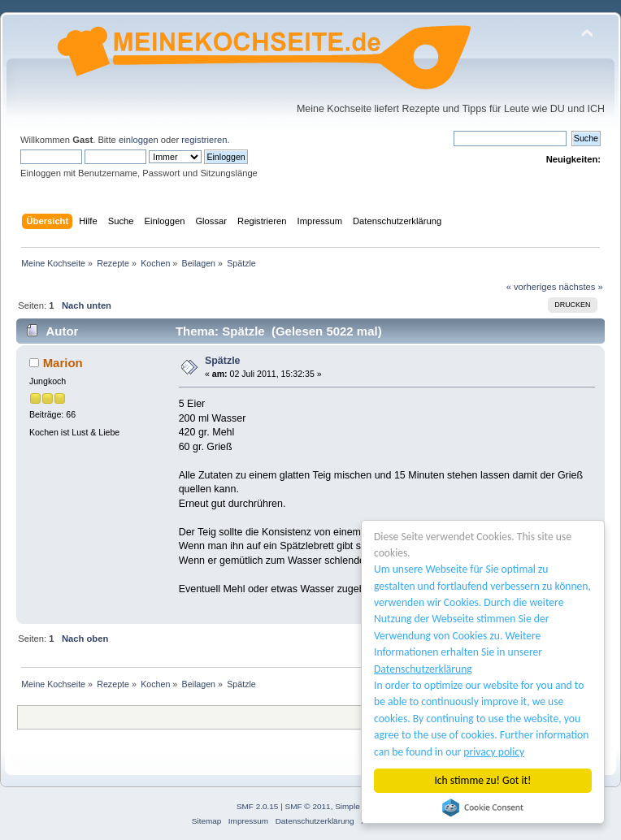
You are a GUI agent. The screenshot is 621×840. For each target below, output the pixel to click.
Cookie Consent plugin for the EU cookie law (483, 808)
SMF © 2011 (308, 806)
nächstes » (581, 287)
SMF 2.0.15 (258, 806)
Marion (63, 363)
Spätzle (223, 361)
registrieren (204, 140)
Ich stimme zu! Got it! (483, 780)
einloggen (139, 140)
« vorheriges (532, 287)
